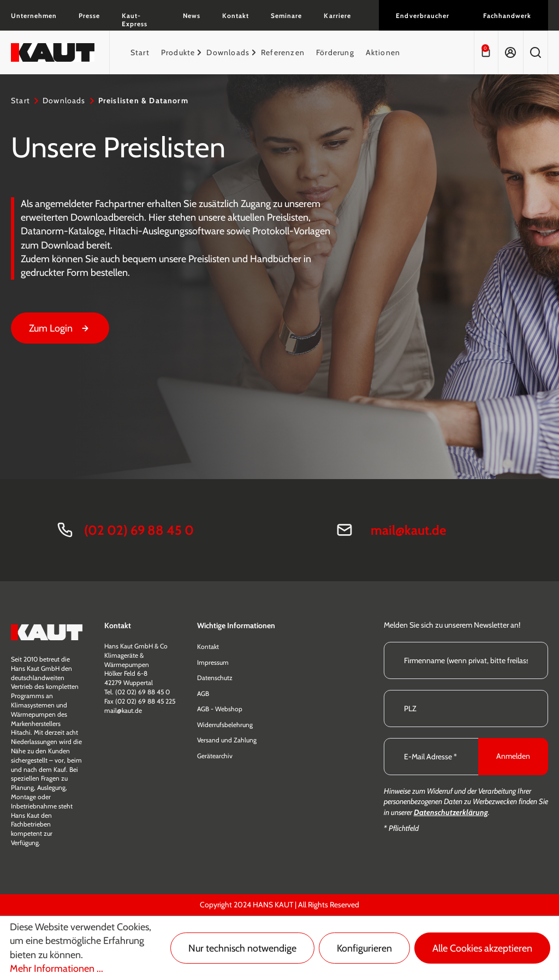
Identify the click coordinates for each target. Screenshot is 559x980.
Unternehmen (34, 16)
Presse (89, 16)
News (192, 16)
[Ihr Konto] (510, 52)
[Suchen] (536, 52)
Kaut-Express (135, 20)
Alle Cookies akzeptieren (482, 948)
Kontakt (236, 16)
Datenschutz (215, 678)
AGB (203, 693)
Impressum (213, 662)
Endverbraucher (422, 16)
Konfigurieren (364, 948)
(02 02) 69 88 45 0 (139, 530)
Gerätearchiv (215, 756)
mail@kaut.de (408, 530)
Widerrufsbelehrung (225, 725)
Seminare (286, 16)
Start (20, 101)
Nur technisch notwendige (242, 948)
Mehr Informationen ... (57, 969)
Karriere (337, 16)
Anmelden (513, 756)
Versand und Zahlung (227, 740)
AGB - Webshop (220, 709)
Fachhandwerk (507, 16)
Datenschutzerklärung (451, 812)
